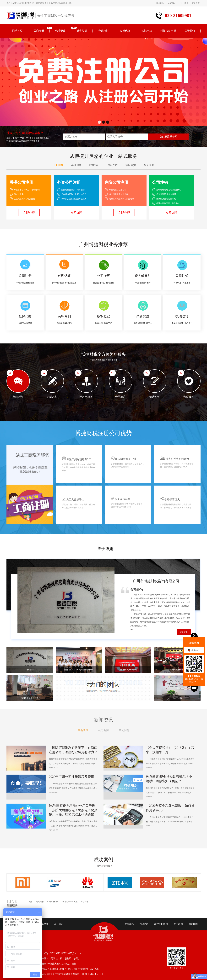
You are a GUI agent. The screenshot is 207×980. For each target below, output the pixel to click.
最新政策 (83, 730)
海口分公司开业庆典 (128, 670)
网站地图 (193, 924)
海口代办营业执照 (70, 902)
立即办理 (29, 213)
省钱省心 (160, 3)
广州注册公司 (53, 902)
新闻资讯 (103, 720)
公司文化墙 (177, 698)
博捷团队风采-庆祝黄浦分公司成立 (79, 670)
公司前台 (30, 670)
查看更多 (184, 632)
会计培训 (103, 31)
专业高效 (171, 3)
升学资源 (82, 31)
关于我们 (190, 31)
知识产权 (147, 31)
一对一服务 (183, 3)
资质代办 (125, 31)
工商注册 (39, 31)
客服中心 (195, 650)
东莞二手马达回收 (36, 902)
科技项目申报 (168, 31)
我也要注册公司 (168, 137)
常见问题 (124, 730)
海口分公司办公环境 (30, 698)
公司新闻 (103, 730)
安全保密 (196, 3)
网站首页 (17, 31)
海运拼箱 (85, 902)
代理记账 (60, 31)
